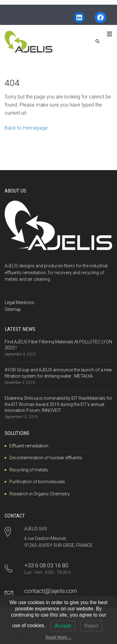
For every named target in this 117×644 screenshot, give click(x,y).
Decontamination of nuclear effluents (46, 458)
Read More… (58, 637)
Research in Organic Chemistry (40, 494)
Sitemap (13, 309)
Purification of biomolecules (37, 482)
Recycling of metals (29, 470)
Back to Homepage (26, 128)
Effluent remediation (29, 446)
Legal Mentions (19, 303)
